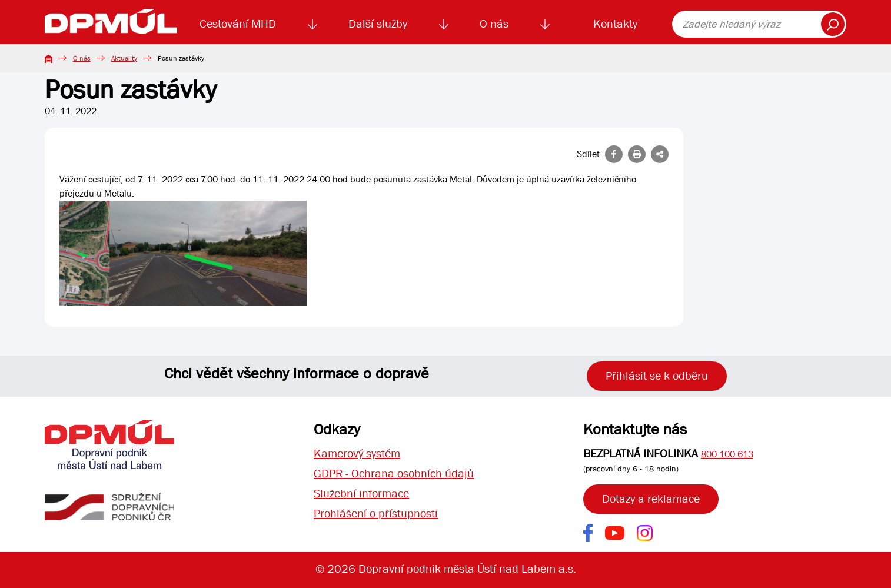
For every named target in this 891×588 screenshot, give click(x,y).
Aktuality (124, 58)
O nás (494, 24)
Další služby (378, 24)
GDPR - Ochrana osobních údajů (394, 474)
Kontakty (615, 24)
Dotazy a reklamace (651, 499)
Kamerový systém (357, 454)
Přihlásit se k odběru (657, 376)
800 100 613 (727, 454)
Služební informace (361, 494)
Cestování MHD (238, 24)
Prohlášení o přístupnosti (376, 514)
